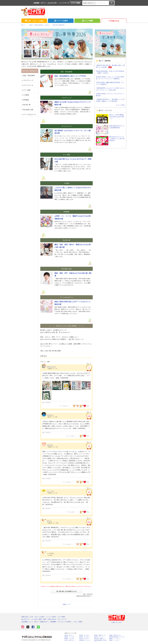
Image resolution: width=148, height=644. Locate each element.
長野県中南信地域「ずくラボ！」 (118, 637)
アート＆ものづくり (29, 114)
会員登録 (36, 3)
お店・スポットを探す (34, 21)
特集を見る (114, 21)
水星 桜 (49, 445)
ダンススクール (27, 85)
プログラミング (27, 80)
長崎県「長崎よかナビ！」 (116, 635)
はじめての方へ (53, 3)
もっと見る (120, 105)
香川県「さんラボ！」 (85, 639)
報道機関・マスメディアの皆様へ (61, 622)
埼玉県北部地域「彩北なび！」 (100, 641)
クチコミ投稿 (75, 3)
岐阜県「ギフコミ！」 (100, 637)
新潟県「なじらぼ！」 (85, 637)
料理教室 (25, 100)
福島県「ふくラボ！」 (70, 637)
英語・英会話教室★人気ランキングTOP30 (70, 76)
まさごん (49, 491)
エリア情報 (87, 21)
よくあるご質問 (37, 619)
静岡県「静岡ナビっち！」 (101, 635)
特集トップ (66, 604)
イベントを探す (61, 21)
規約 (45, 619)
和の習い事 (26, 105)
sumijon (49, 415)
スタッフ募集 (78, 622)
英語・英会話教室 (28, 75)
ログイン (43, 3)
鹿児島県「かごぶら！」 (86, 640)
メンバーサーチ (64, 3)
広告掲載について (27, 622)
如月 (48, 521)
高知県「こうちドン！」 (115, 640)
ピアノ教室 (26, 90)
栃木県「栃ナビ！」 (70, 635)
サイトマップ (62, 619)
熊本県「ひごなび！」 (85, 635)
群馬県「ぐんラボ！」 (70, 639)
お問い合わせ (52, 619)
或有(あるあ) (50, 367)
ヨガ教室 (25, 95)
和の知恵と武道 (27, 110)
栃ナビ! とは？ (117, 622)
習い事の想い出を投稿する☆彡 (66, 591)
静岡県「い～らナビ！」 (115, 639)
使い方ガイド (26, 619)
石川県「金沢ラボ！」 (70, 640)
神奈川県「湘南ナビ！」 (100, 639)
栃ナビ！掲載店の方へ (42, 622)
